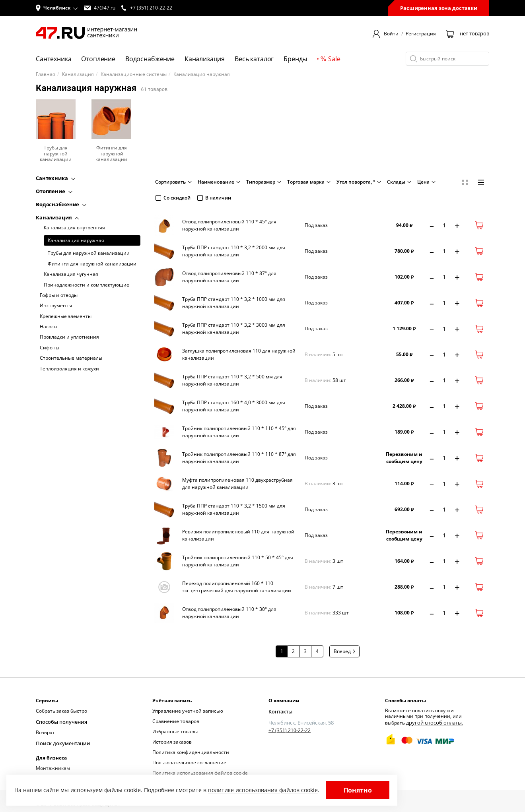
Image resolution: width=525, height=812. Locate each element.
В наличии (214, 198)
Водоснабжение (150, 59)
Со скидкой (173, 198)
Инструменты (56, 306)
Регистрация (421, 34)
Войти (391, 34)
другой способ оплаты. (432, 722)
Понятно (358, 790)
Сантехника (53, 59)
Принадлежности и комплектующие (87, 285)
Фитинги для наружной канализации (92, 264)
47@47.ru (100, 8)
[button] (57, 8)
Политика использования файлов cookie (200, 773)
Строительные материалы (71, 358)
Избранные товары (175, 732)
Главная (46, 74)
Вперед (344, 651)
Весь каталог (254, 59)
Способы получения (59, 721)
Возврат (45, 732)
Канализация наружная (76, 240)
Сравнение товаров (176, 721)
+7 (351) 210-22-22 (290, 730)
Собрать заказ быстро (61, 711)
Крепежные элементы (66, 316)
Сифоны (50, 348)
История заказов (172, 742)
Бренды (295, 59)
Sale (330, 59)
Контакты (280, 711)
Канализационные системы (134, 74)
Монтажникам (53, 766)
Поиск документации (61, 742)
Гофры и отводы (59, 295)
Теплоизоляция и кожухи (69, 369)
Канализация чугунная (71, 274)
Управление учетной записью (188, 711)
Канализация (205, 59)
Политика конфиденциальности (191, 752)
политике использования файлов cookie (263, 790)
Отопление (98, 59)
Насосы (49, 327)
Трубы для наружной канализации (89, 253)
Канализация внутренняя (74, 228)
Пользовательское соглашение (189, 763)
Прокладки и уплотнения (69, 337)
